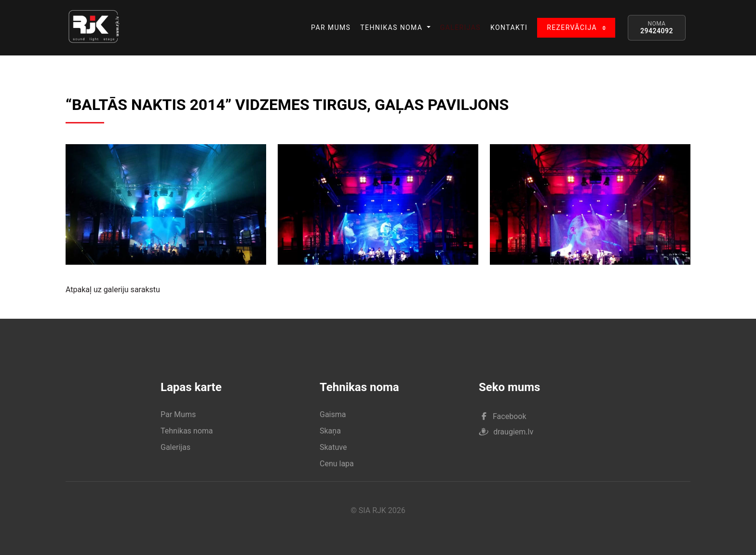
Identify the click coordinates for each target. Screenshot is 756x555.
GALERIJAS (460, 27)
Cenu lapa (337, 464)
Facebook (504, 416)
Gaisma (333, 414)
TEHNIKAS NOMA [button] (392, 27)
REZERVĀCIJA (578, 28)
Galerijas (175, 447)
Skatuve (333, 447)
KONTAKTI (509, 27)
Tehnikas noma (187, 431)
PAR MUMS (331, 27)
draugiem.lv (506, 432)
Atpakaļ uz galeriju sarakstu (113, 290)
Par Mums (178, 414)
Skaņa (330, 431)
